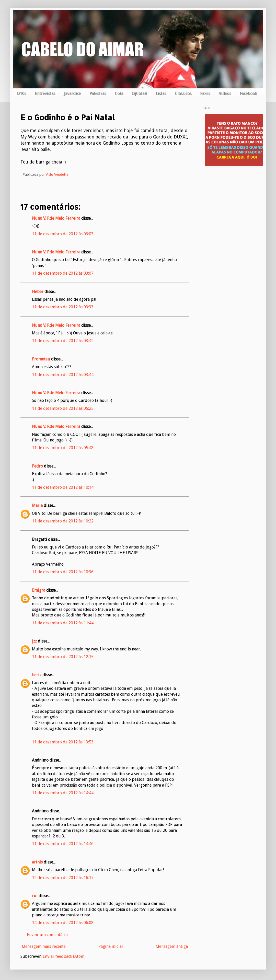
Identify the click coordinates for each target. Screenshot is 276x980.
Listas (161, 93)
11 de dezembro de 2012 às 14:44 (63, 793)
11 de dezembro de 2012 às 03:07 (63, 273)
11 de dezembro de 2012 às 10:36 (63, 572)
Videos (225, 93)
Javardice (72, 93)
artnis (37, 862)
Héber (38, 292)
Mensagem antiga (172, 946)
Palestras (98, 93)
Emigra (39, 590)
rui (35, 896)
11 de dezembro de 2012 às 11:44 (63, 623)
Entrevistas (45, 93)
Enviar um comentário (47, 935)
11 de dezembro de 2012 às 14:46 (63, 844)
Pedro (37, 466)
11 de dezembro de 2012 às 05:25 (63, 408)
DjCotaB (139, 93)
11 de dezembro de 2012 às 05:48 (63, 448)
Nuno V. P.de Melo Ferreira (56, 218)
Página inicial (111, 946)
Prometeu (41, 359)
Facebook (248, 93)
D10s (21, 93)
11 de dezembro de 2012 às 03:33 (63, 307)
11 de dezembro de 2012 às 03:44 (63, 375)
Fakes (205, 93)
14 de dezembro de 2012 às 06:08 (63, 923)
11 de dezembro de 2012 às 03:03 (63, 234)
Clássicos (183, 93)
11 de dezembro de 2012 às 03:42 (63, 341)
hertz (37, 675)
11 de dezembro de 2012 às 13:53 (63, 742)
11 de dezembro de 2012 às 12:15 (63, 657)
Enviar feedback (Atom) (64, 956)
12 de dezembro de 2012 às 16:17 (63, 878)
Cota (119, 93)
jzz (34, 641)
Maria (37, 505)
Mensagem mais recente (44, 946)
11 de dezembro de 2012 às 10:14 (63, 487)
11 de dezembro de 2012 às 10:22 (63, 521)
